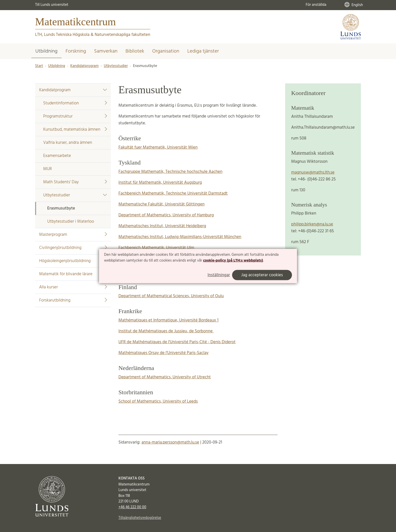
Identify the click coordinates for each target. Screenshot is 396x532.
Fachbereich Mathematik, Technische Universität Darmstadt (173, 193)
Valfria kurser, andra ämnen (68, 143)
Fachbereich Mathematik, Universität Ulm (156, 248)
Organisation (166, 51)
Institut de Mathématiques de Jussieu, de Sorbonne (166, 331)
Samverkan (106, 51)
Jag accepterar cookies (262, 275)
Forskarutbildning (73, 300)
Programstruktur (75, 116)
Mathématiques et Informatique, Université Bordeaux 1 (168, 320)
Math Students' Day (75, 182)
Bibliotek (135, 51)
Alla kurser (73, 287)
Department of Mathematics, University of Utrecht (165, 377)
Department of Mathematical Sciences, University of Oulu (171, 296)
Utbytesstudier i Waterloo (71, 222)
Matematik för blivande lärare (66, 274)
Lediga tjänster (203, 51)
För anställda (316, 5)
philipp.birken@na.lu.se (312, 224)
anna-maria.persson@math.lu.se (170, 442)
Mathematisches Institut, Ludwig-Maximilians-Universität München (180, 237)
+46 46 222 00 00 (132, 507)
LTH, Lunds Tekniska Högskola (62, 35)
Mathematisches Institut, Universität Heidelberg (162, 226)
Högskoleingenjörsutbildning (65, 261)
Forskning (76, 51)
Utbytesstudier (116, 66)
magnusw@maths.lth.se (313, 172)
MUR (47, 169)
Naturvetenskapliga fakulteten (122, 35)
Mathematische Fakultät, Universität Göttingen (162, 204)
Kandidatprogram (84, 66)
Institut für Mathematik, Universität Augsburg (160, 183)
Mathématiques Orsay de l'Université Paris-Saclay (164, 353)
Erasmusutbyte (61, 208)
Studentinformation (75, 103)
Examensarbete (57, 156)
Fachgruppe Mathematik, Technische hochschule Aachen (170, 172)
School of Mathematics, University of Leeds (158, 401)
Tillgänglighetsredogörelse (140, 518)
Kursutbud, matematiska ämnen (75, 130)
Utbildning (46, 51)
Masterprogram (73, 235)
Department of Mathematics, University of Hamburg (166, 215)
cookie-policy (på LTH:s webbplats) (233, 261)
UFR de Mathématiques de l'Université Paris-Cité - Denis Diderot (177, 342)
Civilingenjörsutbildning (73, 248)
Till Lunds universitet (52, 5)
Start (39, 66)
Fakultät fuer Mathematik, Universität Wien (158, 147)
